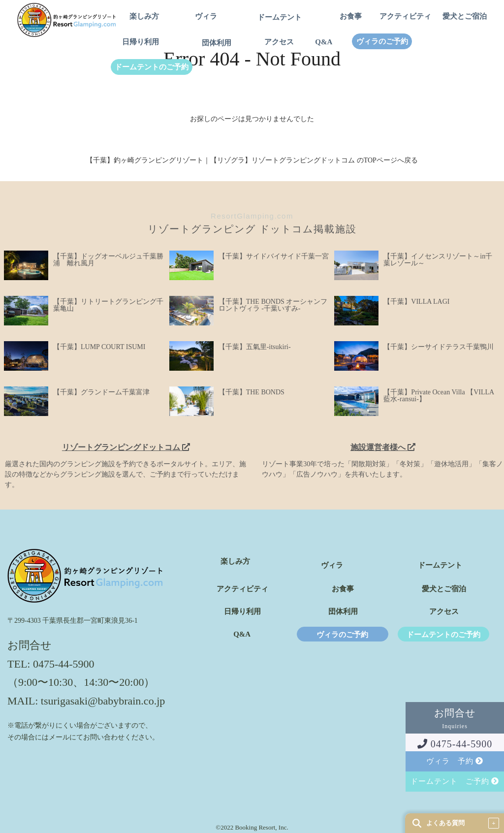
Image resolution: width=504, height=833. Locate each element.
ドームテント (280, 17)
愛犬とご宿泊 (465, 16)
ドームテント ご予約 (455, 781)
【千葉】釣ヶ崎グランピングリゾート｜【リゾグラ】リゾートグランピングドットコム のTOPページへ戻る (252, 160)
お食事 (351, 16)
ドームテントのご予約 (152, 67)
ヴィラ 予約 (455, 761)
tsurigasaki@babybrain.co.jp (103, 701)
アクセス (279, 42)
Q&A (324, 42)
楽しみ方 (144, 16)
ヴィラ (206, 16)
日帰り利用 (141, 42)
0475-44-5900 (455, 744)
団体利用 (217, 43)
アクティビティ (405, 16)
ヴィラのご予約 (382, 42)
